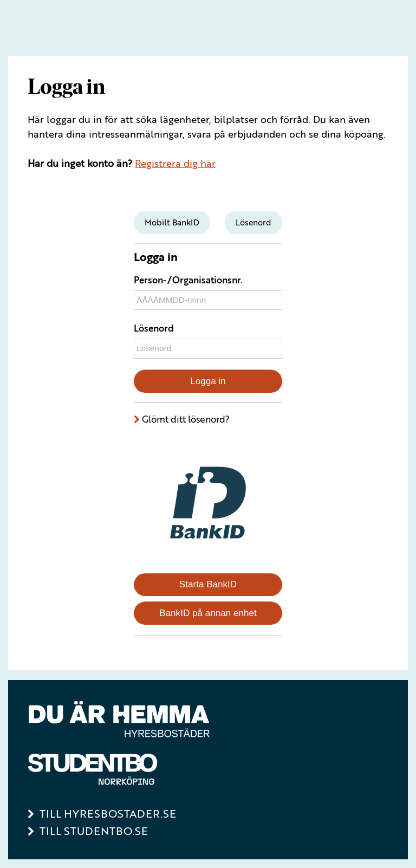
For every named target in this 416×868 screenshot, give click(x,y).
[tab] (172, 222)
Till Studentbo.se (94, 831)
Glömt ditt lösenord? (186, 419)
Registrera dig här (175, 163)
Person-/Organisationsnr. (188, 280)
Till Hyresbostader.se (108, 814)
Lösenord (154, 328)
